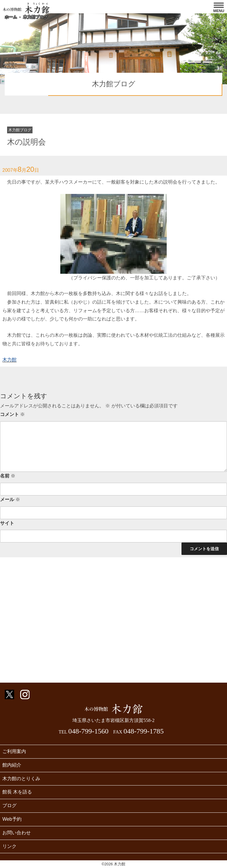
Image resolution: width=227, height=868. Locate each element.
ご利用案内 (14, 751)
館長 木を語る (17, 792)
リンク (9, 846)
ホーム (11, 17)
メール (10, 499)
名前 (8, 476)
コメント (12, 414)
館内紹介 (12, 765)
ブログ (9, 805)
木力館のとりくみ (21, 779)
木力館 (9, 360)
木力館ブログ (35, 17)
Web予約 (12, 819)
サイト (7, 523)
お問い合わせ (17, 833)
